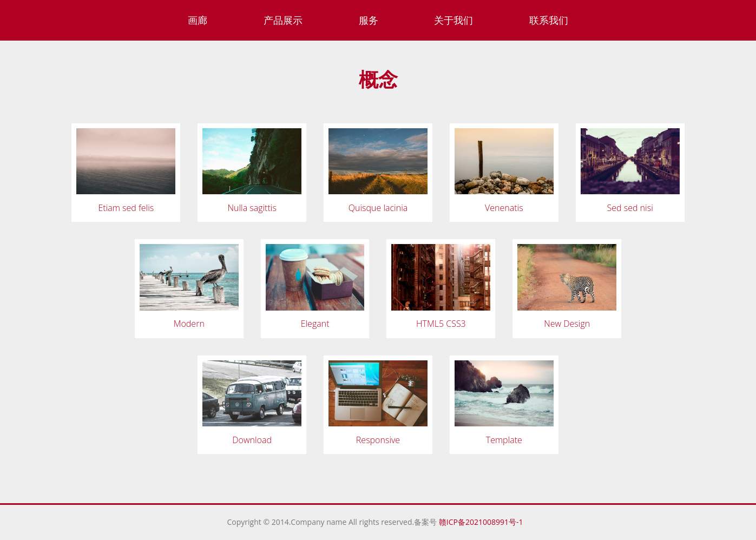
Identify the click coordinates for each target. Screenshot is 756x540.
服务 (369, 20)
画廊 (198, 20)
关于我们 (453, 20)
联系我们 (549, 20)
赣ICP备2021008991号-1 (483, 522)
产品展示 (283, 20)
